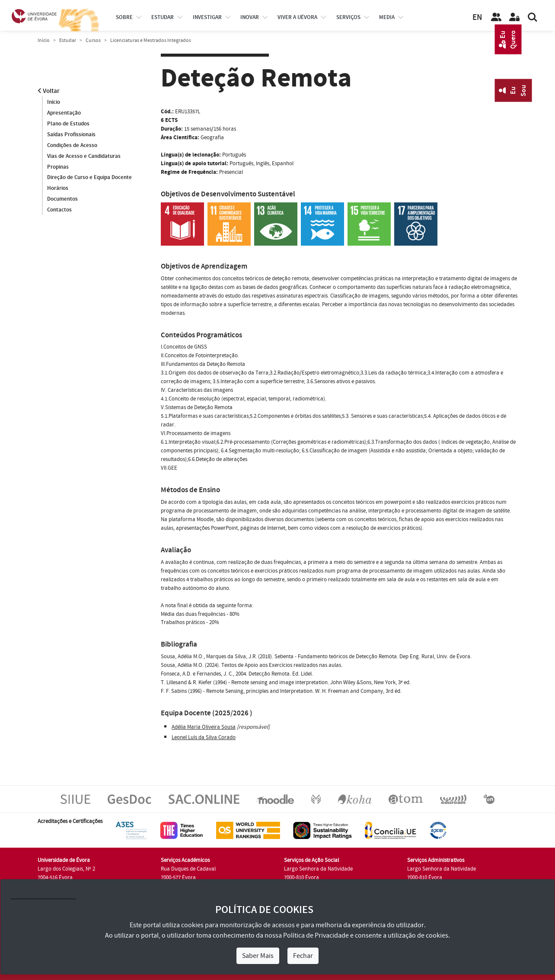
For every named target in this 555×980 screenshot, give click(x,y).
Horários (58, 189)
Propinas (58, 167)
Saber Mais (258, 956)
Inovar (250, 17)
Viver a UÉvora (297, 17)
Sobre (124, 17)
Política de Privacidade (316, 935)
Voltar (49, 91)
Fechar (303, 956)
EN (477, 18)
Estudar (68, 40)
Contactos (59, 210)
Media (387, 17)
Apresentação (64, 113)
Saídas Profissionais (71, 135)
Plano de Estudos (68, 124)
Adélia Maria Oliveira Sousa (204, 727)
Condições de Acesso (72, 145)
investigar (207, 17)
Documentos (62, 199)
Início (44, 40)
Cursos (93, 40)
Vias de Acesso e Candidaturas (84, 156)
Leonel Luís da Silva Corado (204, 737)
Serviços (348, 17)
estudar (163, 17)
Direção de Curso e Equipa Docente (89, 178)
